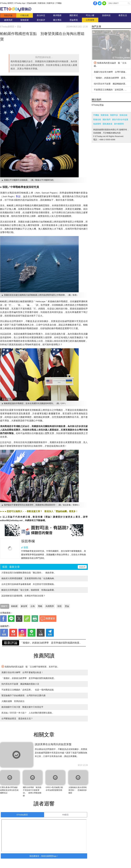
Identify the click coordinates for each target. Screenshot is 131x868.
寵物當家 (25, 20)
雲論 (17, 9)
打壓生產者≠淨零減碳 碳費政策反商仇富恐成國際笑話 (10, 790)
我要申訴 (51, 3)
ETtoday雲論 (98, 105)
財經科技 (106, 15)
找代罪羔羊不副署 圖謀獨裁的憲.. (110, 84)
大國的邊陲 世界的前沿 (13, 701)
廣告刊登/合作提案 (120, 119)
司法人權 (90, 15)
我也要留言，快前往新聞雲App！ (44, 856)
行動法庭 (25, 15)
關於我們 (107, 119)
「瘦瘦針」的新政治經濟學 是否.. (110, 78)
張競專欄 (28, 541)
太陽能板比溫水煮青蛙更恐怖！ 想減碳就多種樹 (78, 790)
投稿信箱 (123, 115)
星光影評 (41, 20)
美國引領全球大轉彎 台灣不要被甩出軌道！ (44, 643)
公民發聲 (90, 20)
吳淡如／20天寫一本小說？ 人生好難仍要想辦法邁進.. (27, 713)
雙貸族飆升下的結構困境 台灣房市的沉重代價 (23, 695)
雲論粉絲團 (32, 3)
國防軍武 (74, 15)
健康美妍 (8, 20)
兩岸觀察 (57, 15)
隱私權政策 (108, 124)
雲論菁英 (74, 20)
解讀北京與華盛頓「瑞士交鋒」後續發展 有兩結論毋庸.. (28, 590)
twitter (100, 3)
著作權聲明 (119, 124)
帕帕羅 (14, 606)
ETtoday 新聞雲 (7, 3)
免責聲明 (97, 124)
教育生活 (123, 15)
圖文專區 (57, 20)
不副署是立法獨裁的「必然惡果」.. (110, 90)
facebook (95, 3)
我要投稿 (42, 3)
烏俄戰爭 (50, 606)
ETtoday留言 (22, 815)
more (81, 567)
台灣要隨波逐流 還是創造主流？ (17, 719)
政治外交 (41, 15)
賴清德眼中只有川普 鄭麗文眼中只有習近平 (22, 707)
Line (104, 3)
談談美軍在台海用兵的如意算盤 (53, 744)
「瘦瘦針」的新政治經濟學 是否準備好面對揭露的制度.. (28, 678)
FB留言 (65, 815)
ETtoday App (20, 3)
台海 (33, 606)
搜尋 (129, 3)
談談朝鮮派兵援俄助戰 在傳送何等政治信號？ (23, 596)
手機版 (59, 3)
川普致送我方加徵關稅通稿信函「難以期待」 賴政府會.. (28, 573)
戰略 (40, 606)
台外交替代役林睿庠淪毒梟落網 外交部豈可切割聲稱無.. (28, 584)
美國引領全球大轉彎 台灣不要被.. (110, 72)
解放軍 (24, 606)
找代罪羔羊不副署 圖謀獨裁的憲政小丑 (20, 684)
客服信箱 (97, 119)
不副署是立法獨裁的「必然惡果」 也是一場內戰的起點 (28, 690)
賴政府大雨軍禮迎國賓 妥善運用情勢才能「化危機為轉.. (28, 578)
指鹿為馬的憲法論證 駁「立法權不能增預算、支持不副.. (30, 666)
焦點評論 (8, 15)
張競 (26, 547)
